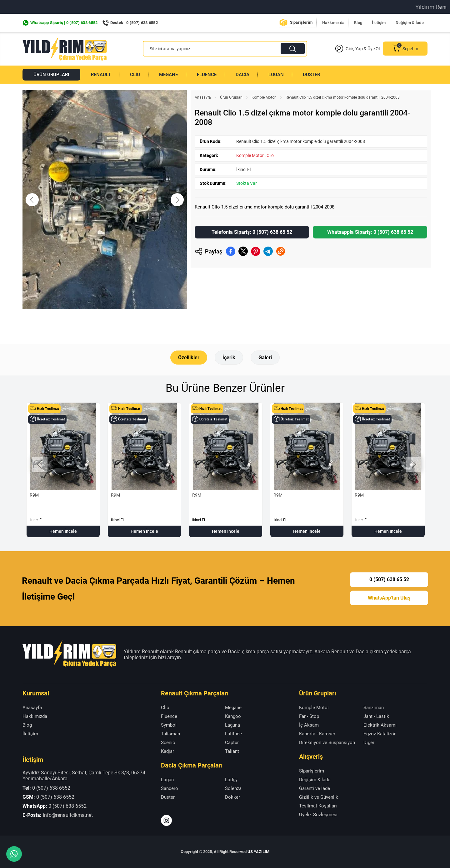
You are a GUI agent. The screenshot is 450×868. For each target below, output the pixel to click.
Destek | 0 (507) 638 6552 (134, 23)
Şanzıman (374, 707)
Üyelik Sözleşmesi (318, 815)
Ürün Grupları (51, 75)
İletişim (379, 23)
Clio (135, 75)
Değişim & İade (410, 23)
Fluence (207, 75)
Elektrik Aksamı (380, 725)
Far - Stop (309, 716)
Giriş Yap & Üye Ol (357, 49)
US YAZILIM (258, 852)
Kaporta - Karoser (317, 733)
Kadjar (167, 751)
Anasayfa (203, 97)
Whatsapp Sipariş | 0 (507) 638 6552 (64, 23)
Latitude (233, 733)
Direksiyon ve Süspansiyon (327, 742)
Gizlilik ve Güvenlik (319, 797)
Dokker (232, 797)
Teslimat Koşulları (318, 806)
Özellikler (189, 358)
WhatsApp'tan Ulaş (389, 598)
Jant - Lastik (376, 716)
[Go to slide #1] (88, 323)
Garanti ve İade (315, 788)
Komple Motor (264, 97)
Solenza (233, 788)
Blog (358, 23)
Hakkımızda (333, 23)
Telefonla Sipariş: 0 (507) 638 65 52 (252, 232)
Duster (311, 75)
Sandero (170, 788)
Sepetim (405, 49)
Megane (168, 75)
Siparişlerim (301, 22)
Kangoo (233, 716)
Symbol (169, 725)
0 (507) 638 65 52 (389, 579)
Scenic (168, 742)
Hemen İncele (63, 531)
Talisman (170, 733)
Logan (276, 75)
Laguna (232, 725)
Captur (232, 742)
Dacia (242, 75)
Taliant (232, 751)
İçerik (229, 358)
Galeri (265, 358)
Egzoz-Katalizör (380, 733)
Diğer (369, 742)
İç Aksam (309, 725)
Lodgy (231, 780)
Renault (101, 75)
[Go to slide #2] (121, 323)
